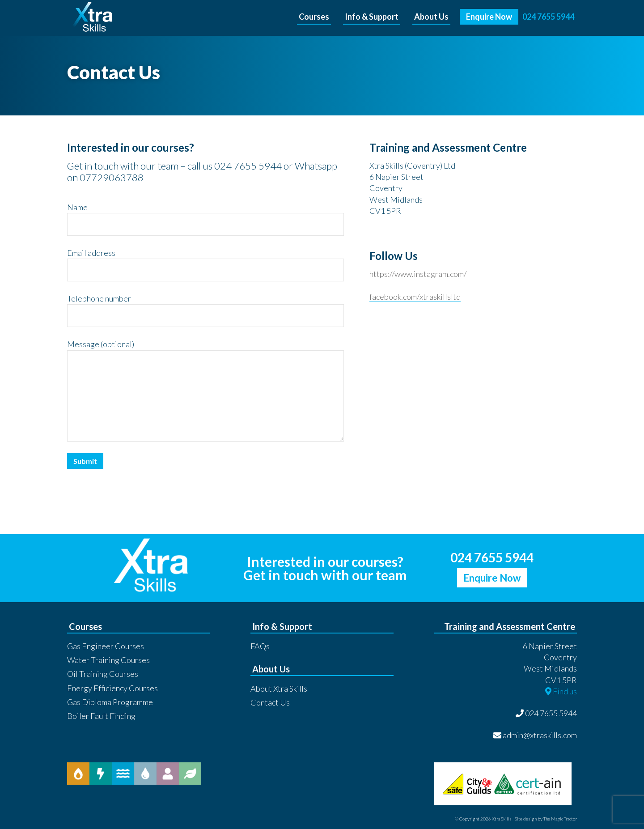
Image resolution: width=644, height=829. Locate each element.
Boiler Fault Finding (101, 716)
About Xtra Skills (279, 689)
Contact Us (270, 702)
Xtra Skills (128, 18)
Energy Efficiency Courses (112, 688)
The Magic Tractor (560, 819)
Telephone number (99, 298)
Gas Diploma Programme (110, 702)
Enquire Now (492, 578)
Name (77, 207)
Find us (561, 691)
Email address (91, 253)
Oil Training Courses (103, 674)
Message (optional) (101, 344)
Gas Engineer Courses (106, 646)
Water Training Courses (108, 660)
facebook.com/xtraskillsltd (415, 297)
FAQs (260, 646)
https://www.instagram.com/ (418, 274)
